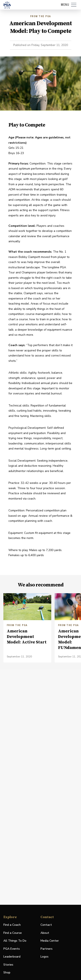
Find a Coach (12, 925)
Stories (8, 965)
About (45, 933)
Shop (7, 973)
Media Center (50, 941)
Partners (47, 949)
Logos (45, 957)
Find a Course (13, 933)
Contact (46, 925)
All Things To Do (15, 941)
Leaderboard (12, 957)
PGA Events (12, 949)
